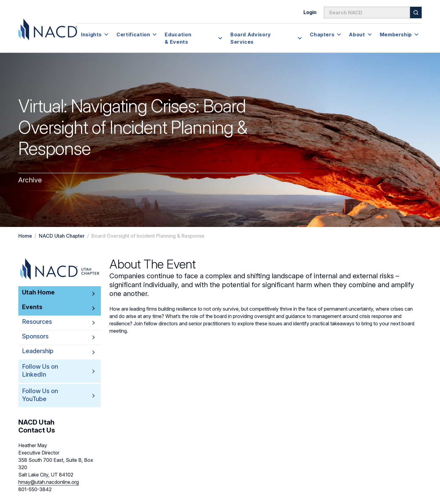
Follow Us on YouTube (50, 395)
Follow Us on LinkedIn (50, 371)
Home (25, 236)
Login (310, 12)
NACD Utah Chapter (62, 236)
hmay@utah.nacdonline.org (49, 482)
